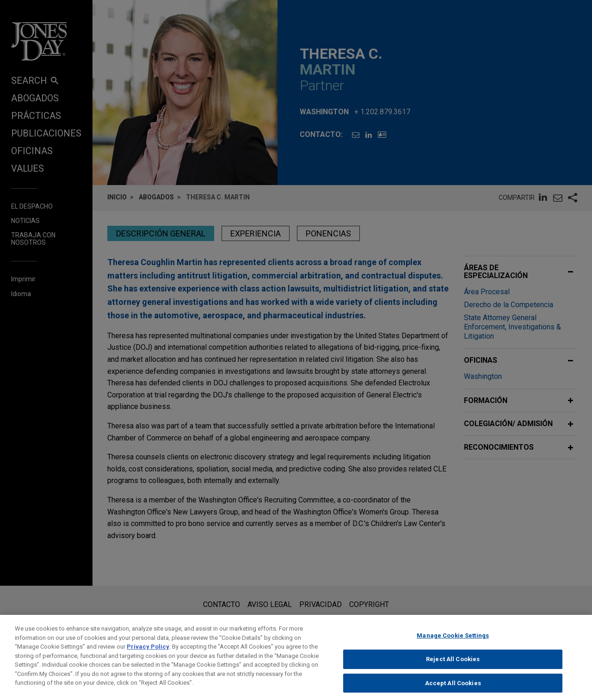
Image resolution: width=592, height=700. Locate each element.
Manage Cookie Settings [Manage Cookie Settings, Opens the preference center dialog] (453, 642)
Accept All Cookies (453, 690)
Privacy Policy (148, 653)
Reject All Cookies (453, 666)
